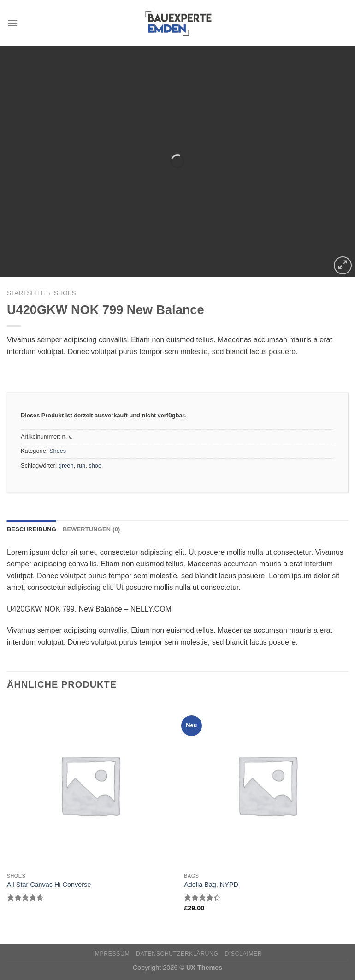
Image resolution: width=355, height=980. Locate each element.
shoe (95, 466)
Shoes (65, 293)
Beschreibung (32, 529)
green (66, 466)
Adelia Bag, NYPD (211, 885)
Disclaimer (243, 954)
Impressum (112, 954)
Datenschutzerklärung (177, 954)
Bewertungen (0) (92, 529)
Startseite (26, 293)
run (81, 466)
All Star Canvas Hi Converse (49, 885)
